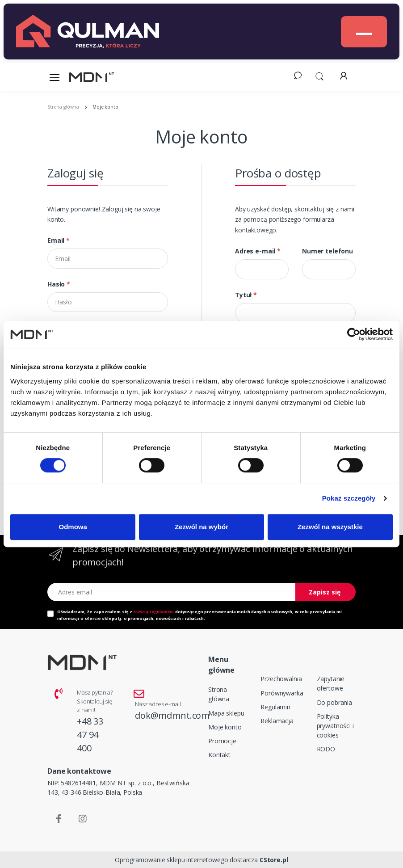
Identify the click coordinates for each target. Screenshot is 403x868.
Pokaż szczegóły (349, 498)
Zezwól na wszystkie (330, 527)
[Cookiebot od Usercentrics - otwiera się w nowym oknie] (354, 334)
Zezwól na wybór (201, 527)
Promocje (222, 741)
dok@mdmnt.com (172, 715)
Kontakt (219, 755)
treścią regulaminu (154, 612)
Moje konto (225, 727)
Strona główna (219, 694)
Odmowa (73, 527)
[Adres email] (172, 592)
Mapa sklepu (226, 713)
